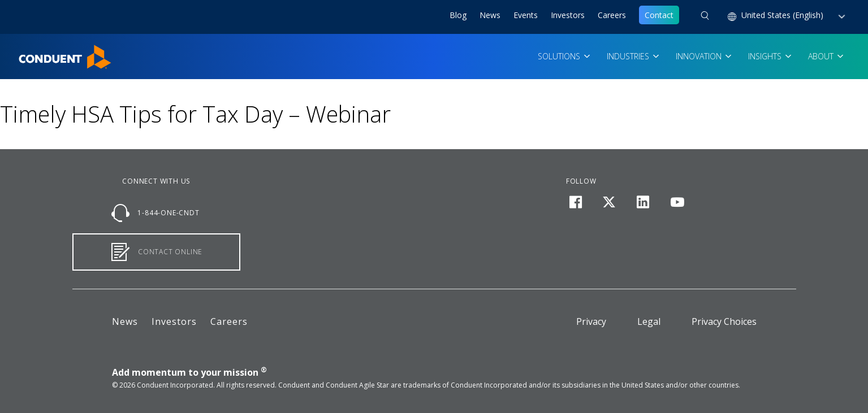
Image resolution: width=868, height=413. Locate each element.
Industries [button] (629, 56)
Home (30, 51)
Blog (458, 15)
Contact (659, 15)
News (490, 15)
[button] (705, 17)
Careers (612, 15)
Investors (568, 15)
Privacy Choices (724, 321)
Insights (766, 56)
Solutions (560, 56)
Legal (649, 321)
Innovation (700, 56)
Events (526, 15)
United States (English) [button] (783, 15)
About (822, 56)
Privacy (591, 321)
